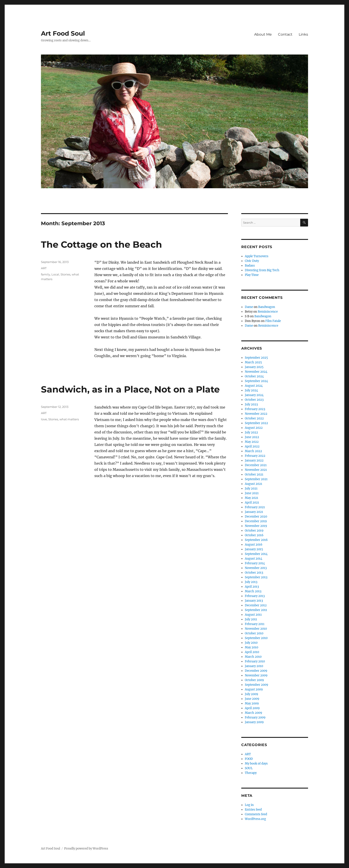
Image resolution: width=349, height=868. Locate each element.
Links (303, 34)
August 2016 (254, 545)
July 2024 (251, 390)
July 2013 (251, 582)
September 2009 (257, 685)
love (44, 419)
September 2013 (256, 577)
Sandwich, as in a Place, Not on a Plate (130, 389)
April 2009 (252, 708)
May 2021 (252, 498)
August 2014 (254, 559)
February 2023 (255, 409)
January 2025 (254, 367)
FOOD (249, 759)
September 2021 (256, 479)
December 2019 (256, 521)
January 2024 (254, 395)
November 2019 (256, 526)
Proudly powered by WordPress (86, 849)
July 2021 (251, 489)
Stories (65, 274)
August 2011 (253, 615)
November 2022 (256, 414)
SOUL (249, 768)
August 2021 (254, 484)
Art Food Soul (63, 33)
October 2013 (254, 573)
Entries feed (253, 810)
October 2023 (254, 400)
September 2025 (256, 358)
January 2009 (254, 722)
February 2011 (255, 624)
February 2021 (255, 507)
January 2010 (254, 666)
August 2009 (254, 689)
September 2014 (256, 554)
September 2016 (256, 540)
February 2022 (255, 456)
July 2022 (251, 432)
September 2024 (256, 381)
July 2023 (251, 404)
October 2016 (254, 535)
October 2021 (254, 474)
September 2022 (256, 423)
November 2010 (256, 629)
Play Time (252, 275)
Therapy (251, 773)
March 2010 (253, 657)
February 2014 (255, 563)
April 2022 (252, 446)
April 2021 (252, 503)
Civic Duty (252, 261)
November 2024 (256, 372)
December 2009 (256, 671)
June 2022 (252, 437)
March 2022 (253, 451)
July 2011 (251, 619)
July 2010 (251, 643)
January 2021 (254, 512)
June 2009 (252, 699)
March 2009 (254, 713)
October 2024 (254, 376)
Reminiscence (268, 312)
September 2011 (256, 610)
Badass (250, 266)
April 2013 (252, 587)
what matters (69, 419)
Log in (249, 805)
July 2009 (252, 694)
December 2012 (256, 605)
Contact (285, 34)
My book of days (256, 764)
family (46, 274)
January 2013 (254, 601)
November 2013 (256, 568)
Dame (249, 307)
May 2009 (252, 703)
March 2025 (253, 362)
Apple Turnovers (257, 256)
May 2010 (252, 647)
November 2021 (256, 470)
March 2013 (253, 591)
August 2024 (254, 386)
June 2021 (252, 493)
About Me (263, 34)
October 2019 (254, 531)
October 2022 (254, 418)
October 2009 (254, 680)
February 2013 (255, 596)
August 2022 (254, 428)
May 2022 (252, 442)
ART (44, 268)
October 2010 (254, 633)
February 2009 (255, 717)
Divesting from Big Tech (262, 270)
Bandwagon (267, 307)
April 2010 (252, 652)
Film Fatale (273, 321)
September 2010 (256, 638)
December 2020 (256, 517)
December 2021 (256, 465)
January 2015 (254, 549)
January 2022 (254, 460)
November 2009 (256, 675)
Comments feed (256, 814)
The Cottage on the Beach (101, 244)
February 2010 (255, 661)
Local (55, 274)
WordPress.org (255, 819)
